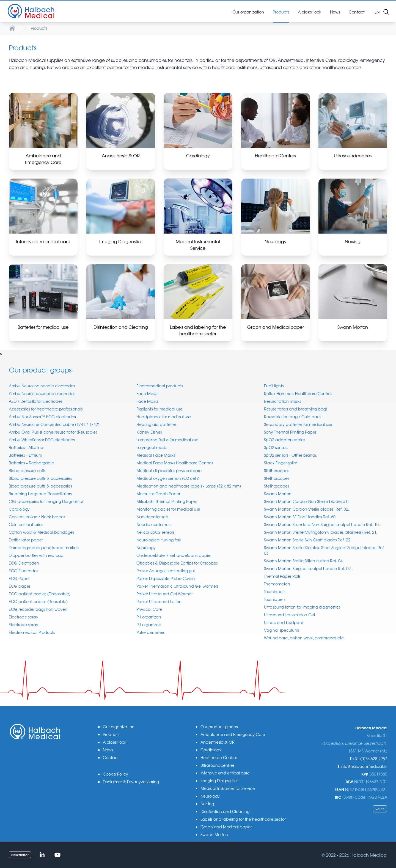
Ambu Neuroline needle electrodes (42, 386)
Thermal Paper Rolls (282, 576)
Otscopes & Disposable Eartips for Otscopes (177, 563)
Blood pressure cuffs (27, 470)
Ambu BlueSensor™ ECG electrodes (42, 417)
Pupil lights (274, 386)
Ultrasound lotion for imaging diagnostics (302, 607)
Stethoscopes (277, 470)
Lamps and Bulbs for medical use (167, 440)
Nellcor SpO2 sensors (155, 532)
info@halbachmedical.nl (364, 766)
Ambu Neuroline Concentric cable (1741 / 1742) (54, 424)
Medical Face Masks (156, 455)
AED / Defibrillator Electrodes (35, 401)
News (108, 750)
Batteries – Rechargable (31, 463)
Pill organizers (149, 617)
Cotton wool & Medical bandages (41, 532)
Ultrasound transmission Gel (289, 615)
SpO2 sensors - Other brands (290, 455)
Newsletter (20, 855)
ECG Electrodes (23, 571)
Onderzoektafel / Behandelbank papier (174, 555)
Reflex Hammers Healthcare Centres (298, 393)
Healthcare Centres (219, 757)
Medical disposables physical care (169, 470)
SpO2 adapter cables (284, 440)
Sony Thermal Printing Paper (290, 432)
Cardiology (19, 509)
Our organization (119, 727)
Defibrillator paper (26, 540)
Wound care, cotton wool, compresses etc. (304, 638)
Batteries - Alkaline (26, 447)
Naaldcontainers (152, 517)
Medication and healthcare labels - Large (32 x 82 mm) (189, 486)
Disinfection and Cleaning (225, 811)
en (377, 12)
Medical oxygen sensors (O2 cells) (168, 478)
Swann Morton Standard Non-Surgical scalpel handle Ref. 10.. (322, 524)
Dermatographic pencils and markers (44, 547)
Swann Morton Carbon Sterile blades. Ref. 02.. (307, 509)
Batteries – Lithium (25, 455)
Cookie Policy (116, 774)
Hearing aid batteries (156, 424)
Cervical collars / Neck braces (37, 517)
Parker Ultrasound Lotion (159, 601)
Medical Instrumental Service (228, 788)
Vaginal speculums (282, 630)
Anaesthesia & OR (218, 742)
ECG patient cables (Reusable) (38, 601)
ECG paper (20, 586)
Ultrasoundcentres (217, 765)
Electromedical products (160, 386)
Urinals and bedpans (284, 622)
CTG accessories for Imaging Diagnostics (46, 501)
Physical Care (149, 609)
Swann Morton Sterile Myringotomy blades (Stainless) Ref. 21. (321, 532)
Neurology (146, 547)
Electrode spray (24, 617)
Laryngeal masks (152, 447)
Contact (111, 757)
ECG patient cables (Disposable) (40, 594)
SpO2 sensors (276, 447)
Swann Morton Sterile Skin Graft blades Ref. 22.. (308, 540)
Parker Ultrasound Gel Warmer (164, 594)
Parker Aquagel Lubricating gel (166, 571)
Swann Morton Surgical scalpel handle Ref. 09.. (308, 568)
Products (39, 28)
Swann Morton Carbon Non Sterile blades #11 (307, 501)
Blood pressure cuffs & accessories (40, 478)
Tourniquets (275, 592)
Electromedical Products (32, 632)
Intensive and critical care (225, 773)
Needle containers (154, 524)
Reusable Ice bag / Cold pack (293, 417)
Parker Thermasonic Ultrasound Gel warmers (177, 586)
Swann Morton (278, 494)
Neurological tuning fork (159, 540)
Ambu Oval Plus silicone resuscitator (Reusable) (53, 432)
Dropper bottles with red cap (36, 555)
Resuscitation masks (282, 401)
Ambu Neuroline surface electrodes (42, 393)
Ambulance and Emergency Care (233, 734)
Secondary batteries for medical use (298, 424)
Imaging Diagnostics (219, 781)
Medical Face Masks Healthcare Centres (175, 463)
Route (380, 809)
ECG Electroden (24, 563)
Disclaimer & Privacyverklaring (131, 782)
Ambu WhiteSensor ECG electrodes (42, 440)
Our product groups (219, 727)
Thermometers (277, 584)
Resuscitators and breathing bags (296, 409)
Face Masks (147, 393)
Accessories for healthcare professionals (46, 409)
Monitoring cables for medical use (168, 509)
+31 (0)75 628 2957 (370, 759)
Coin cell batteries (26, 524)
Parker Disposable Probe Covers (166, 578)
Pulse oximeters (150, 632)
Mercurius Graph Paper (158, 494)
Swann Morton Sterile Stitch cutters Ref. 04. (304, 561)
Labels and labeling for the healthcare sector (243, 819)
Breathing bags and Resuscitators (40, 494)
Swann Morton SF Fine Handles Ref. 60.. (301, 517)
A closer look (115, 742)
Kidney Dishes (149, 432)
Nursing (207, 804)
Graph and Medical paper (226, 827)
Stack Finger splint (281, 463)
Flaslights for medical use (159, 409)
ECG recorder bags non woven (38, 609)
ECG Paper (19, 578)
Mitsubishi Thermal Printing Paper (167, 501)
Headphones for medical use (164, 417)
